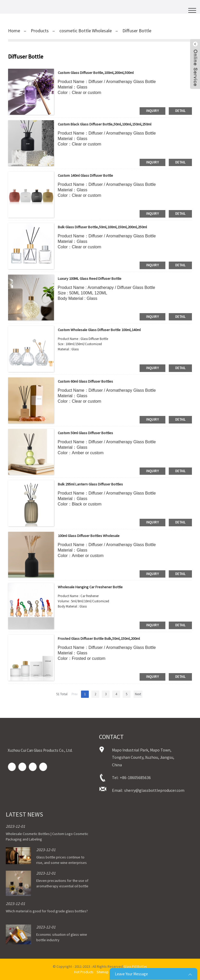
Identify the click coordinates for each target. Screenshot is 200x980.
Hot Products (83, 972)
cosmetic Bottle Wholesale (86, 31)
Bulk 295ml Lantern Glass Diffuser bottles (95, 484)
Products (40, 31)
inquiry (152, 111)
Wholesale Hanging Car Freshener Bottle (94, 587)
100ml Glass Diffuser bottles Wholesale (93, 535)
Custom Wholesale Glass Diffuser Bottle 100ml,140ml (106, 330)
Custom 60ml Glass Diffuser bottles (90, 381)
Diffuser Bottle (137, 31)
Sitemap (103, 972)
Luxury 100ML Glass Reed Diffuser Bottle (93, 278)
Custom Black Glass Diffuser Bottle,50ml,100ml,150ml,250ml (113, 124)
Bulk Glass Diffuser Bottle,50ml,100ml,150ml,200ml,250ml (110, 227)
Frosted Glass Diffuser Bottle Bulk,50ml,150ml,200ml (105, 638)
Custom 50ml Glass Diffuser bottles (90, 433)
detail (180, 111)
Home (14, 31)
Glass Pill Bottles (135, 966)
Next (138, 694)
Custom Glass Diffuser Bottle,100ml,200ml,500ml (102, 72)
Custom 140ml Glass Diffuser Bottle (90, 175)
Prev (75, 694)
